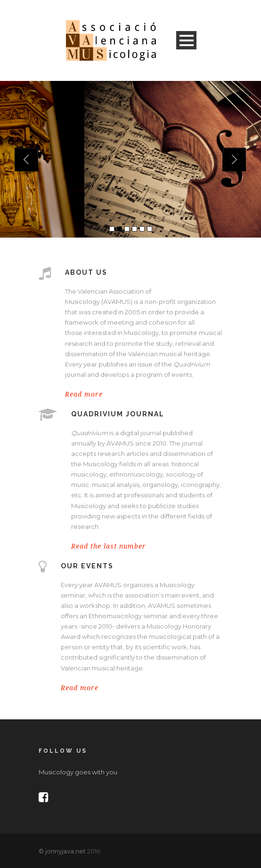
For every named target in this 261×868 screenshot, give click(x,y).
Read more (84, 394)
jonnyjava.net (65, 851)
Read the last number (109, 546)
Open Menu (186, 40)
